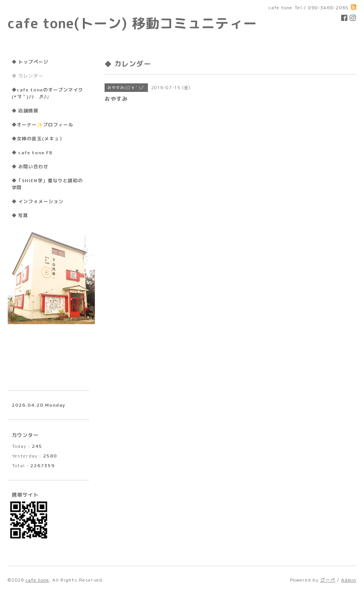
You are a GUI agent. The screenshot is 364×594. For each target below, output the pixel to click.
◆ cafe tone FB (32, 153)
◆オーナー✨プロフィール (42, 125)
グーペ (328, 580)
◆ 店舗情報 (25, 111)
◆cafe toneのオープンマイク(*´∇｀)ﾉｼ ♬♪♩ (47, 93)
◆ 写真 (20, 215)
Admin (349, 580)
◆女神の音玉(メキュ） (38, 139)
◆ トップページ (30, 62)
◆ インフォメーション (38, 201)
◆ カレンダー (27, 76)
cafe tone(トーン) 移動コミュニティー (132, 23)
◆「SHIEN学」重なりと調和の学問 (47, 184)
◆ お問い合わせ (30, 167)
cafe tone (37, 580)
